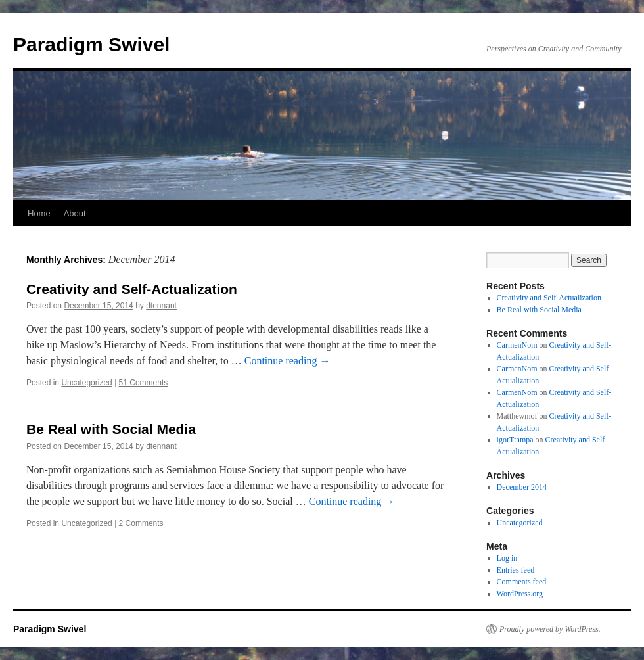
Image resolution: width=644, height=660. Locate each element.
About (75, 213)
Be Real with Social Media (111, 429)
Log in (507, 558)
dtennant (161, 306)
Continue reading (287, 361)
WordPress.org (520, 594)
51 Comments (144, 383)
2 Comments (141, 523)
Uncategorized (86, 383)
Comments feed (522, 582)
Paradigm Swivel (91, 44)
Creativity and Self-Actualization (132, 289)
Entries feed (516, 570)
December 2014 (522, 487)
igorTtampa (515, 440)
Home (39, 213)
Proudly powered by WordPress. (550, 629)
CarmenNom (517, 345)
